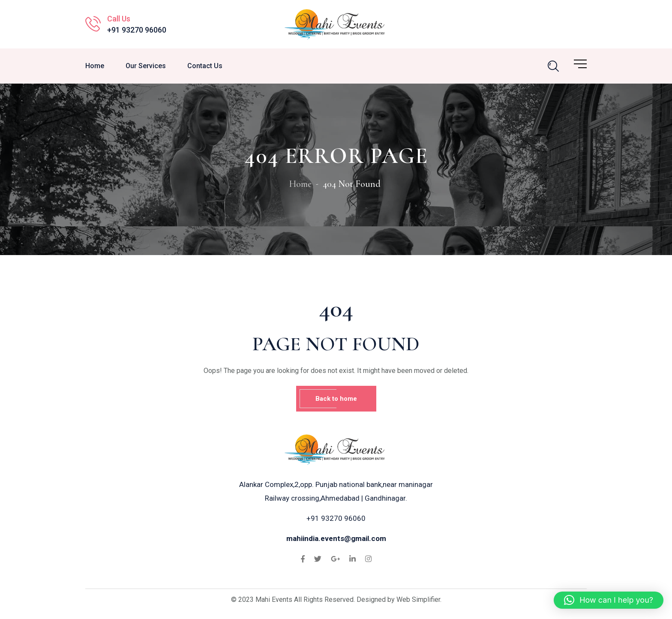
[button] (609, 600)
